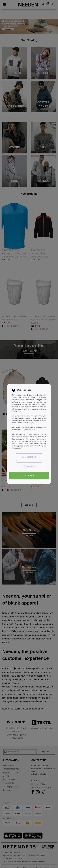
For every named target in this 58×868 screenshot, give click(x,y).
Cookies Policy (38, 446)
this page (32, 430)
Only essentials (29, 457)
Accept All (29, 475)
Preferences (29, 466)
